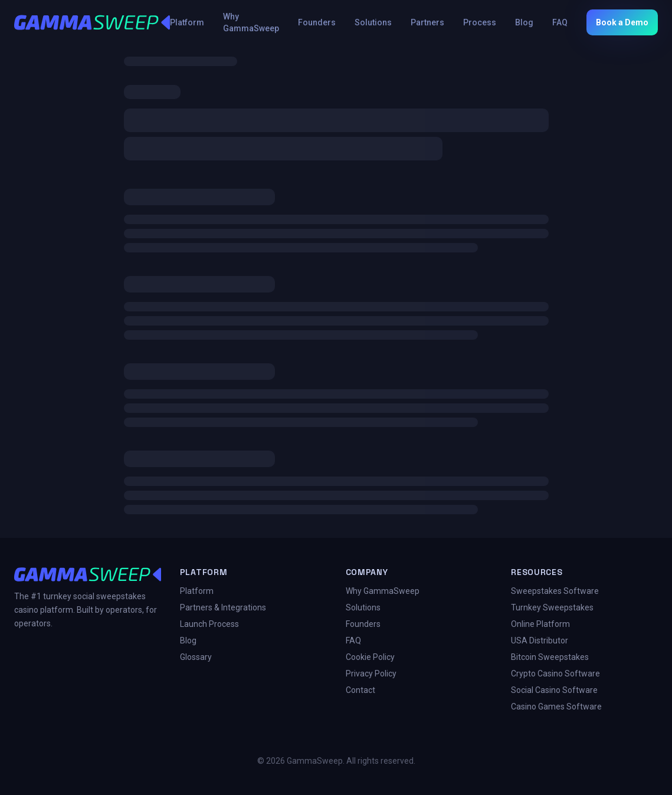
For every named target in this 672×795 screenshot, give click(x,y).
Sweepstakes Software (555, 591)
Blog (524, 22)
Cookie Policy (370, 657)
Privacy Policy (371, 674)
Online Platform (540, 624)
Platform (187, 22)
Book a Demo (622, 22)
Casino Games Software (556, 707)
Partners (427, 22)
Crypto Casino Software (555, 674)
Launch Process (209, 624)
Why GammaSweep (251, 22)
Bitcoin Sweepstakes (550, 657)
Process (480, 22)
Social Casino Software (554, 690)
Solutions (373, 22)
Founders (317, 22)
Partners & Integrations (223, 607)
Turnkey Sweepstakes (552, 607)
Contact (360, 690)
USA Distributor (540, 640)
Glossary (196, 657)
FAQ (560, 22)
